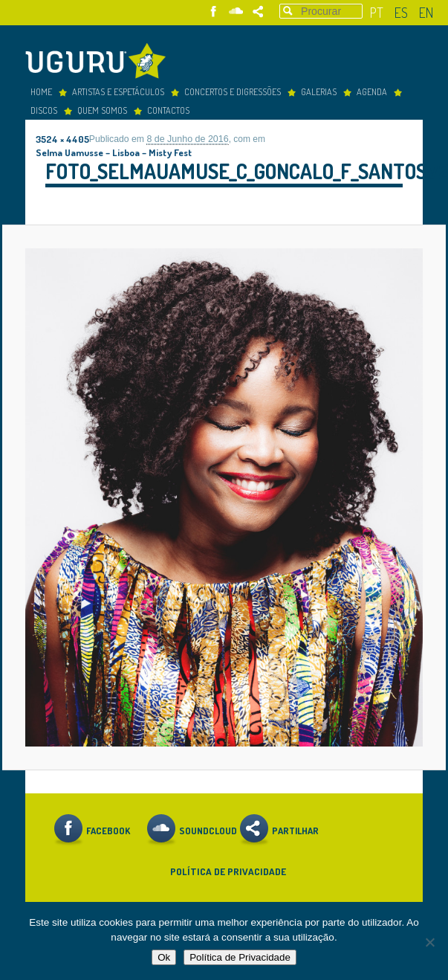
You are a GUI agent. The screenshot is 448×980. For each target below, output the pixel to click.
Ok (164, 957)
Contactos (168, 110)
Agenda (372, 91)
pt (377, 12)
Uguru (100, 63)
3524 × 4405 (62, 139)
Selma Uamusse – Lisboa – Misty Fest (114, 152)
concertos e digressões (233, 91)
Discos (44, 110)
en (426, 12)
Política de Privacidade (228, 871)
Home (41, 91)
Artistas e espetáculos (118, 91)
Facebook (214, 12)
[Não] (429, 942)
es (401, 12)
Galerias (319, 91)
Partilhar (258, 12)
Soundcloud (236, 12)
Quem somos (102, 110)
